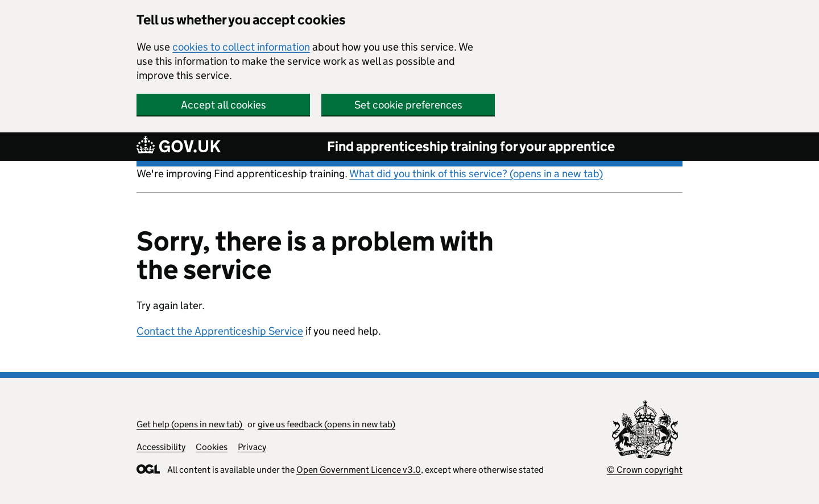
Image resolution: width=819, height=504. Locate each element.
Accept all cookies (224, 105)
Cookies (212, 447)
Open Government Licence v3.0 (359, 470)
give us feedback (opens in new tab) (326, 424)
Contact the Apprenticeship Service (220, 331)
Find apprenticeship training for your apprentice (471, 146)
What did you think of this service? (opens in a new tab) (476, 174)
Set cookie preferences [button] (408, 105)
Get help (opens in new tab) (190, 424)
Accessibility (161, 447)
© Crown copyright (645, 470)
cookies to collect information (241, 47)
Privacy (252, 447)
